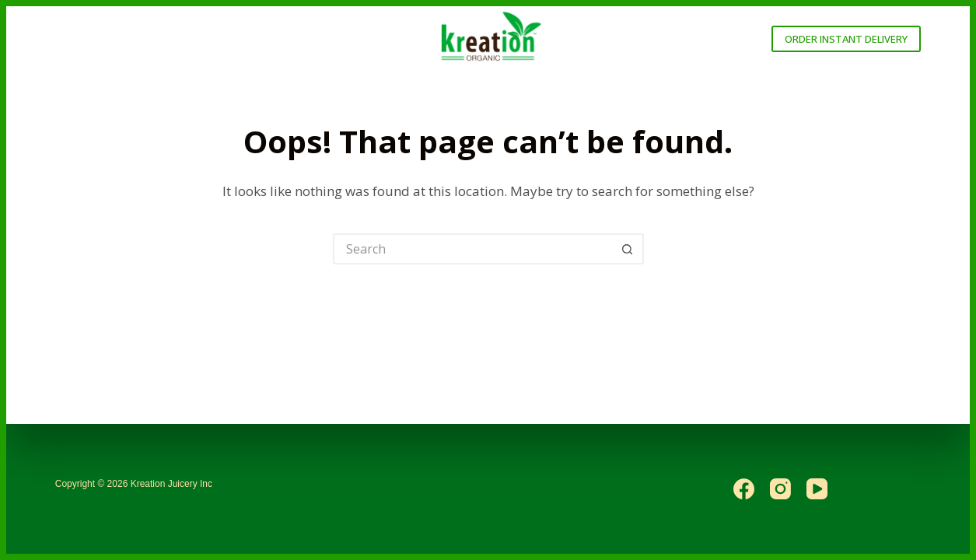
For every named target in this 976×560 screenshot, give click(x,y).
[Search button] (628, 249)
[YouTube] (817, 489)
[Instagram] (780, 489)
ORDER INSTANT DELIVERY (846, 39)
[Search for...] (473, 249)
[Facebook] (744, 489)
